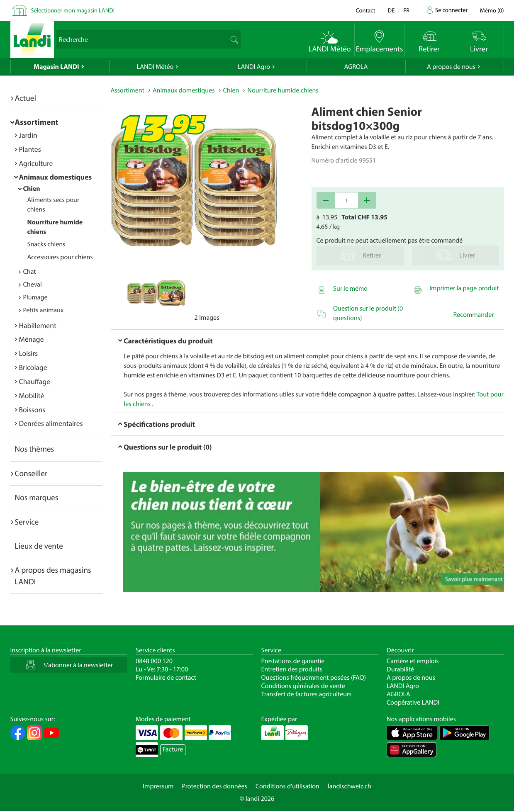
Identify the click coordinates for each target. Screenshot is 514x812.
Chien (32, 189)
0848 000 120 (154, 661)
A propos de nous (451, 67)
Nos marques (37, 497)
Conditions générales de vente (303, 686)
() (492, 10)
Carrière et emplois (413, 661)
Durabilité (400, 669)
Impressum (158, 786)
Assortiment (37, 122)
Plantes (30, 149)
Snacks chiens (46, 244)
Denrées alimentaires (51, 423)
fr (406, 10)
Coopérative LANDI (413, 703)
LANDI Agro (254, 67)
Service (27, 522)
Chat (30, 272)
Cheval (33, 284)
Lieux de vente (39, 546)
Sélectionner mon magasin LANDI (73, 10)
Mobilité (32, 395)
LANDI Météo (155, 67)
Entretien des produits (292, 669)
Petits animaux (44, 310)
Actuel (26, 98)
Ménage (32, 339)
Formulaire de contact (166, 678)
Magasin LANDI (56, 67)
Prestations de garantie (293, 661)
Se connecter (451, 10)
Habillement (38, 325)
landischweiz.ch (350, 786)
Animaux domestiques (56, 177)
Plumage (35, 297)
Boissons (32, 410)
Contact (365, 10)
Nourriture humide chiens (283, 90)
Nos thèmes (35, 449)
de (391, 10)
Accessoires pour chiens (60, 257)
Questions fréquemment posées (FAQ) (314, 678)
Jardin (28, 135)
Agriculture (36, 163)
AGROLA (356, 67)
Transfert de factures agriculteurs (307, 694)
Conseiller (31, 473)
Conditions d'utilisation (287, 786)
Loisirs (29, 353)
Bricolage (33, 367)
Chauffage (35, 381)
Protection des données (214, 786)
